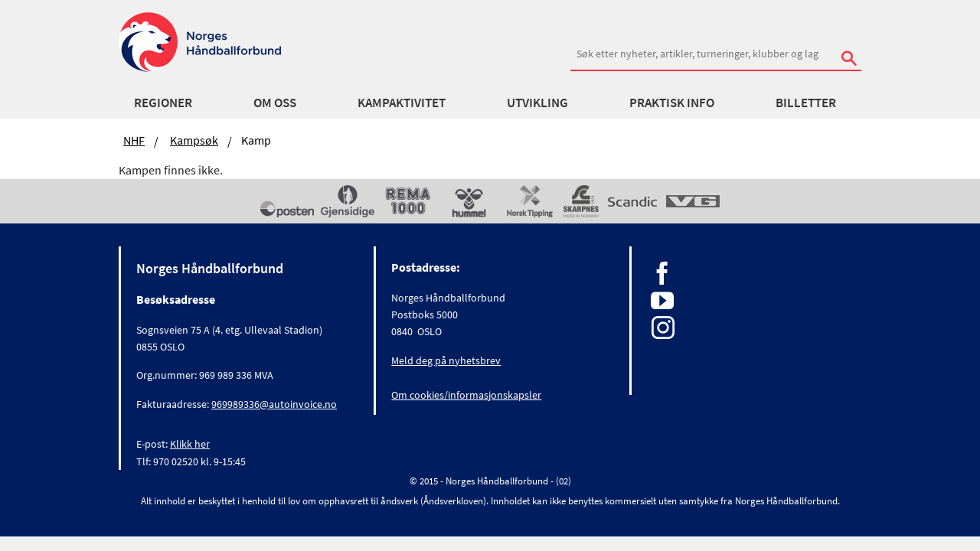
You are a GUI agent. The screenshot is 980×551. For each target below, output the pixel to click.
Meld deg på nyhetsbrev (446, 356)
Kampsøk (194, 140)
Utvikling (537, 103)
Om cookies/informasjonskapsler (466, 390)
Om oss (275, 103)
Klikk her (190, 439)
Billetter (806, 103)
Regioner (163, 103)
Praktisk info (672, 103)
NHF (134, 140)
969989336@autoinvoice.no (274, 399)
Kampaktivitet (402, 103)
